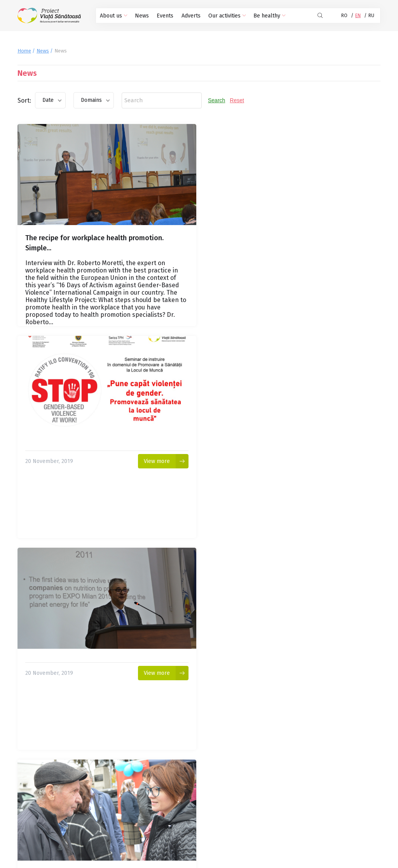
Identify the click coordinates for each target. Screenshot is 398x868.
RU (371, 16)
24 (78, 785)
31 (173, 785)
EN (358, 16)
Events (165, 16)
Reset (237, 100)
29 (146, 785)
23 (64, 785)
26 (105, 785)
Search (216, 100)
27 (119, 785)
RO (344, 16)
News (142, 16)
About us (113, 16)
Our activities (226, 16)
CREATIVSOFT (366, 862)
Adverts (190, 16)
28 (132, 785)
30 (160, 785)
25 (91, 785)
